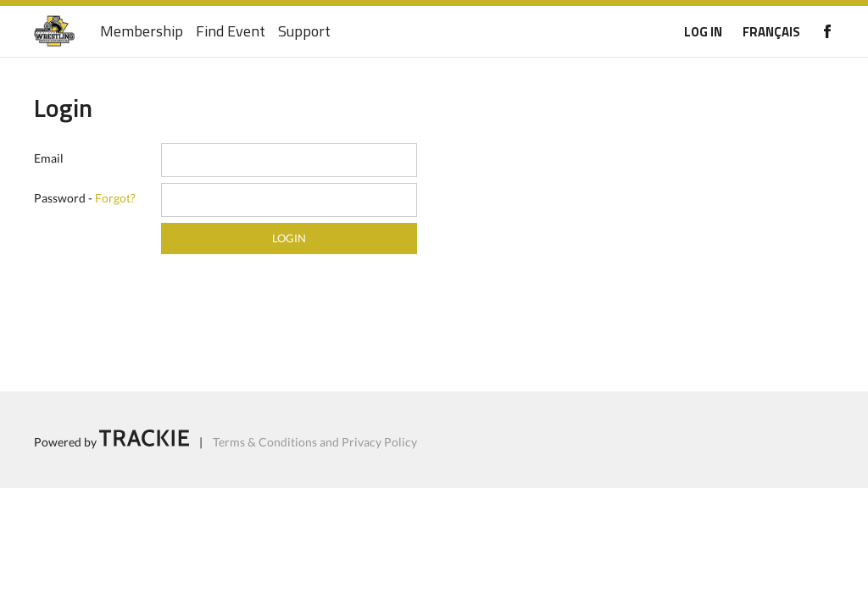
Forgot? (115, 198)
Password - (85, 198)
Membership (142, 32)
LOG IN (703, 32)
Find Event (231, 32)
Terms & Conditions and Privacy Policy (315, 442)
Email (49, 158)
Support (304, 32)
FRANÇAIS (771, 32)
